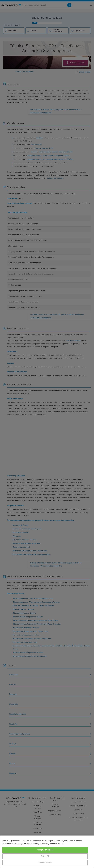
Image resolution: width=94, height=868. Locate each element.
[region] (47, 852)
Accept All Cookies (45, 850)
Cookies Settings (45, 863)
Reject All (45, 856)
